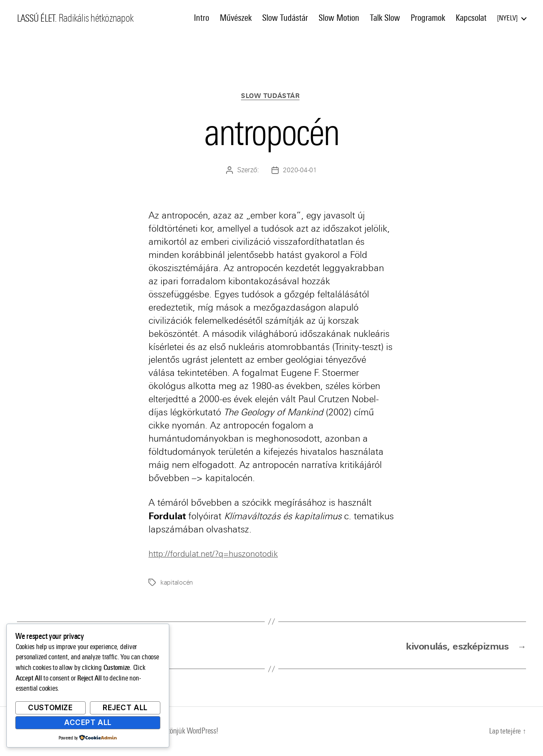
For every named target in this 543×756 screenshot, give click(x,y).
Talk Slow (385, 18)
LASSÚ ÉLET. (38, 18)
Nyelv (507, 18)
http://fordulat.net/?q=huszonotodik (221, 555)
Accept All (88, 722)
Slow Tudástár (285, 18)
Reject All (125, 708)
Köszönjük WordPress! (191, 732)
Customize (50, 708)
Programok (428, 18)
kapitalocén (178, 584)
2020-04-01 (300, 171)
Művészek (236, 18)
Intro (202, 18)
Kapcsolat (471, 18)
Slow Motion (339, 18)
